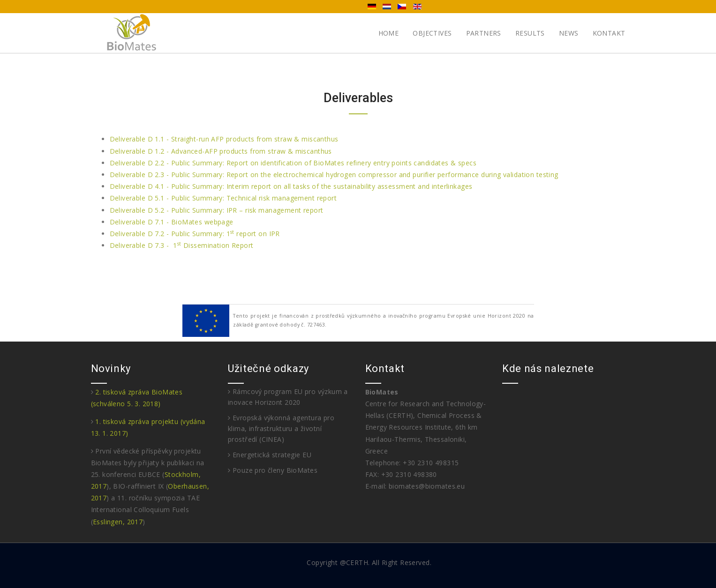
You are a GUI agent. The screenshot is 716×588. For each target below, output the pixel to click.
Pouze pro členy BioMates (273, 470)
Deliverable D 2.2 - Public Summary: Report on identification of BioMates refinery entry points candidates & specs (293, 163)
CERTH (357, 562)
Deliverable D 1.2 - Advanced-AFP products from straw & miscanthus (221, 151)
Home (389, 33)
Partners (484, 33)
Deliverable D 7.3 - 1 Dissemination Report (182, 245)
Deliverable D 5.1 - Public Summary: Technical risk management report (223, 198)
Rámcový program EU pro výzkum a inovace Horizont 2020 (288, 397)
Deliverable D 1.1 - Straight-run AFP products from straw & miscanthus (224, 139)
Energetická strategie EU (270, 455)
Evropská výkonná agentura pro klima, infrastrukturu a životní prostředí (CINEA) (281, 428)
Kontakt (609, 33)
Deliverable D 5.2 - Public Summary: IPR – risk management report (217, 210)
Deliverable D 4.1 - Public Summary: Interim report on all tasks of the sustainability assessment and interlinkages (291, 186)
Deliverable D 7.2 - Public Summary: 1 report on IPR (195, 234)
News (569, 33)
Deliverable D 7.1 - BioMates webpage (172, 222)
